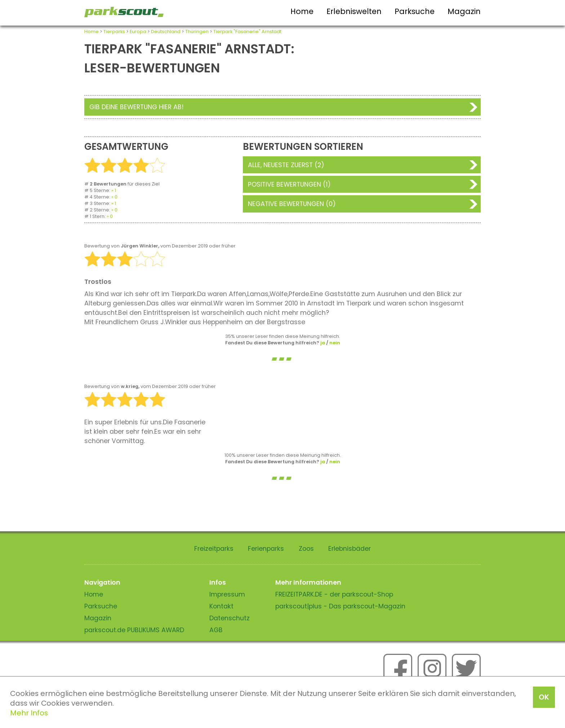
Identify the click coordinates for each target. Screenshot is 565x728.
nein (335, 343)
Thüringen (197, 32)
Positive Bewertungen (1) (289, 184)
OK (544, 697)
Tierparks (114, 32)
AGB (216, 630)
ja (323, 343)
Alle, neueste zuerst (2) (286, 165)
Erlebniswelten (354, 11)
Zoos (306, 549)
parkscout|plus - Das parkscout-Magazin (340, 606)
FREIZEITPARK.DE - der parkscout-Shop (334, 594)
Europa (138, 32)
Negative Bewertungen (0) (292, 204)
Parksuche (415, 11)
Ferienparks (266, 549)
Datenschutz (230, 618)
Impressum (227, 594)
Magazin (464, 11)
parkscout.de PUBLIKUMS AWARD (134, 630)
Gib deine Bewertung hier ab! (137, 107)
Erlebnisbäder (350, 549)
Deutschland (166, 32)
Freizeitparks (214, 549)
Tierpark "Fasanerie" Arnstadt (247, 32)
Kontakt (221, 606)
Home (302, 11)
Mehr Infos (29, 713)
